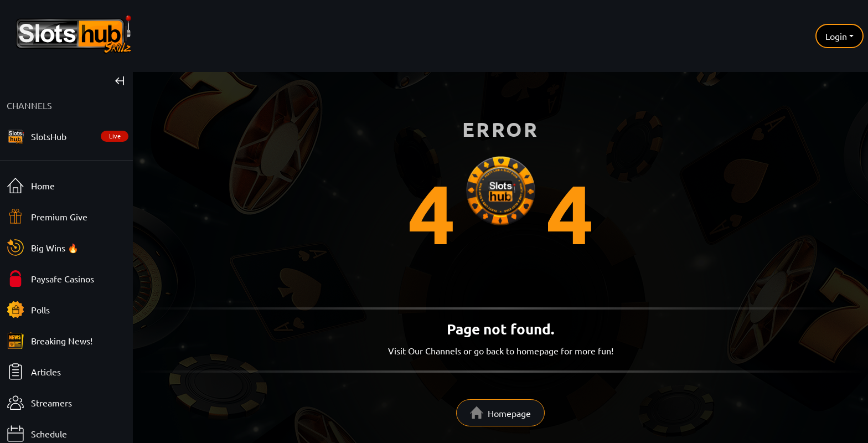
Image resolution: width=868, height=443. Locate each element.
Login (836, 36)
